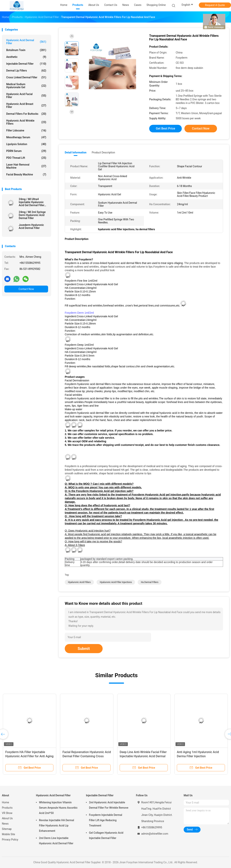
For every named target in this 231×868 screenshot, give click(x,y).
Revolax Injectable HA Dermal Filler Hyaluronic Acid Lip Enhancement (57, 826)
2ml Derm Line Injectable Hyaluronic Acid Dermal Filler (56, 841)
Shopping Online (156, 5)
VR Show (7, 813)
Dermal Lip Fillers (26, 71)
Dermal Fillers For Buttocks (26, 114)
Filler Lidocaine (26, 130)
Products (7, 808)
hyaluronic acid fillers (79, 582)
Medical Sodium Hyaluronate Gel (26, 86)
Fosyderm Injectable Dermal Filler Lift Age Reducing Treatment (106, 820)
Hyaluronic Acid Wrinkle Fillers (26, 122)
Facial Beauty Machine (26, 174)
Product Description (103, 152)
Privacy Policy (10, 840)
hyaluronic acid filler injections (116, 582)
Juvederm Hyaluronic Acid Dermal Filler (31, 226)
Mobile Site (9, 834)
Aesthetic (26, 57)
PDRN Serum (26, 151)
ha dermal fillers (150, 582)
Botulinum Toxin (26, 50)
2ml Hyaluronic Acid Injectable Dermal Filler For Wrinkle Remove (109, 805)
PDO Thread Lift (26, 158)
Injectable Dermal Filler (26, 64)
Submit (84, 649)
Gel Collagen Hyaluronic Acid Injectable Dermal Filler (106, 835)
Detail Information (76, 152)
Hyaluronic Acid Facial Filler (26, 96)
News (5, 824)
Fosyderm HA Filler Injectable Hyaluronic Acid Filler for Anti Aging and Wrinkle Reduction (29, 756)
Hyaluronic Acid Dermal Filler (26, 42)
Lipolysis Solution (26, 144)
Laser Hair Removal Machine (26, 166)
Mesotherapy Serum (26, 137)
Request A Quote (215, 5)
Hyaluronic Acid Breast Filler (26, 105)
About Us (7, 818)
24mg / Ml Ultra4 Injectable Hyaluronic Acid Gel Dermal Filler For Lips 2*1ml (32, 202)
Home (5, 802)
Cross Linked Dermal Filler (26, 77)
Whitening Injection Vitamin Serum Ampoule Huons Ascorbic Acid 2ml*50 (58, 808)
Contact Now (26, 289)
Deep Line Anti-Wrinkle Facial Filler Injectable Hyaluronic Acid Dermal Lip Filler (143, 756)
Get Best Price (165, 128)
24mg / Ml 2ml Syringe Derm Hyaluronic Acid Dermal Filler (32, 215)
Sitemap (7, 829)
